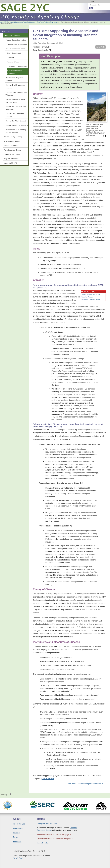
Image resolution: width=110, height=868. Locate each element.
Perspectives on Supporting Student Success (16, 131)
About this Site (19, 824)
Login (92, 1)
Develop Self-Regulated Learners (14, 79)
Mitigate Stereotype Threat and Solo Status (15, 101)
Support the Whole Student (16, 121)
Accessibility (18, 828)
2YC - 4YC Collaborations (17, 66)
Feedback (17, 842)
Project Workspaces (11, 159)
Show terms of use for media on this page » (55, 839)
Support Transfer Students (15, 49)
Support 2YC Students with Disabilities (16, 108)
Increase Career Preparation (16, 44)
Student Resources (11, 146)
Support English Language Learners (15, 86)
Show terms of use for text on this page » (54, 834)
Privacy (16, 837)
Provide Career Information (16, 40)
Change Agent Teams (12, 154)
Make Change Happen (12, 141)
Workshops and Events (12, 150)
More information (43, 843)
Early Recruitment (14, 53)
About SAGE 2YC (10, 163)
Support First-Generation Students (15, 115)
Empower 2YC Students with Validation (16, 94)
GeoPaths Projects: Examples (47, 22)
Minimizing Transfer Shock (91, 299)
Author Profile (100, 47)
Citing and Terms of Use (47, 823)
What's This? (18, 858)
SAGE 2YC (4, 22)
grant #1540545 (47, 779)
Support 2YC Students (12, 36)
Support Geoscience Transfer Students (22, 22)
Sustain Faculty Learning (13, 137)
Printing (16, 833)
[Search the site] (98, 5)
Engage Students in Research (17, 125)
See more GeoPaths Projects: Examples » (85, 784)
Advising (11, 57)
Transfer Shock (13, 62)
